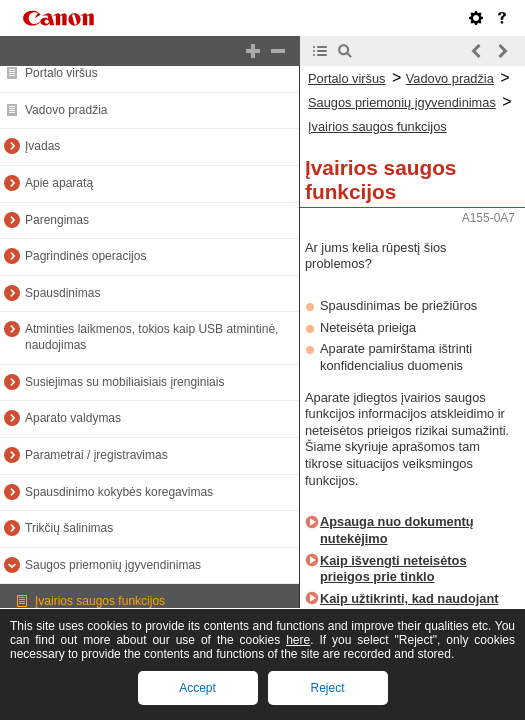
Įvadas (42, 146)
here (298, 640)
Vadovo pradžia (66, 110)
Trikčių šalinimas (69, 528)
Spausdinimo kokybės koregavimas (119, 492)
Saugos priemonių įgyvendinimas (113, 565)
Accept (197, 688)
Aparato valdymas (73, 418)
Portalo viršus (61, 73)
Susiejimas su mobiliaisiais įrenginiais (124, 382)
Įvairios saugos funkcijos (100, 601)
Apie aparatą (59, 183)
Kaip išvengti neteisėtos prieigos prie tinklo (393, 569)
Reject (327, 688)
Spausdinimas (62, 293)
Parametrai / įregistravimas (96, 455)
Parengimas (57, 220)
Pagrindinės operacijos (85, 256)
